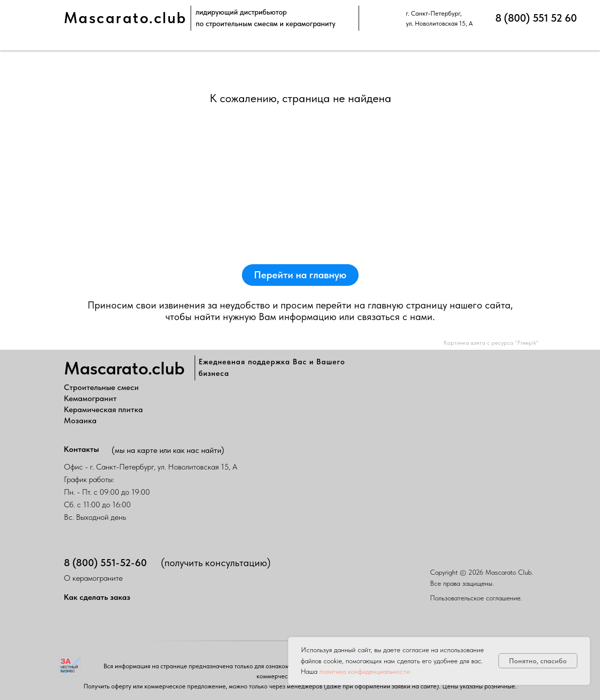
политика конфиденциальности (365, 671)
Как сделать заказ (97, 597)
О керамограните (93, 578)
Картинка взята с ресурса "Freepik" (491, 343)
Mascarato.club (125, 18)
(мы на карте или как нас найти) (168, 450)
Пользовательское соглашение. (476, 598)
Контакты (81, 449)
